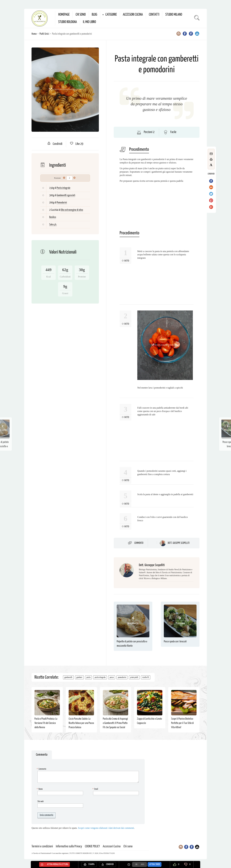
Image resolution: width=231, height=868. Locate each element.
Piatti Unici (44, 34)
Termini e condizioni (42, 846)
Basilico (53, 217)
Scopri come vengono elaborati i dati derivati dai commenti (106, 828)
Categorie (111, 15)
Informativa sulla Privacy (69, 846)
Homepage (64, 15)
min (143, 864)
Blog (95, 15)
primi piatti (134, 677)
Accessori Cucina (133, 15)
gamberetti (68, 677)
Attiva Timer (155, 864)
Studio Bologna (68, 22)
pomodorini (122, 677)
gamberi (79, 677)
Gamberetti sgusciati (66, 195)
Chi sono (81, 15)
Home (34, 34)
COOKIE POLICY (92, 846)
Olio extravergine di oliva (72, 210)
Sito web (41, 801)
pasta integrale (100, 677)
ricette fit (146, 677)
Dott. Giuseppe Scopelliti (179, 543)
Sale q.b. (53, 225)
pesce (112, 677)
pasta (89, 677)
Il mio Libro (89, 22)
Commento (139, 543)
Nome (40, 789)
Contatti (154, 15)
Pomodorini (62, 203)
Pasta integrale (63, 188)
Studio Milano (174, 15)
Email (96, 789)
